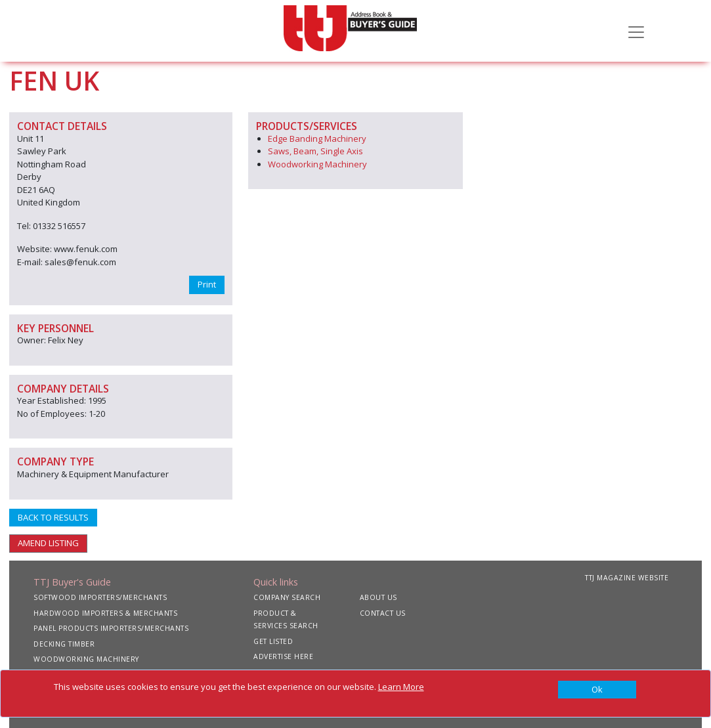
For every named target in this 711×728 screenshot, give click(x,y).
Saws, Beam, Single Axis (315, 151)
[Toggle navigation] (636, 31)
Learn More (401, 687)
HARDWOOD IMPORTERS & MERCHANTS (105, 613)
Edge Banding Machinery (317, 139)
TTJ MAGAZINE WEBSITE (627, 578)
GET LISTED (273, 641)
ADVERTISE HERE (283, 656)
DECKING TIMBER (64, 644)
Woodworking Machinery (317, 164)
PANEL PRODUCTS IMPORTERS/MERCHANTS (111, 628)
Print (207, 284)
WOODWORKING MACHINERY (86, 659)
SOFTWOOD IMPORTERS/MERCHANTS (100, 597)
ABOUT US (378, 597)
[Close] (597, 690)
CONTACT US (383, 613)
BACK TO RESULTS (53, 517)
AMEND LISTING (48, 543)
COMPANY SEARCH (287, 597)
